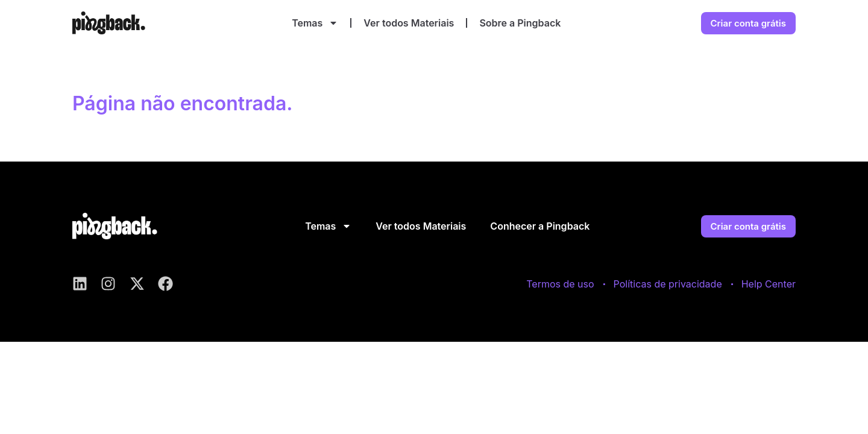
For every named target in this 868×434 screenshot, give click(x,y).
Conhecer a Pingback (540, 226)
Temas (315, 23)
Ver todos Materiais (409, 23)
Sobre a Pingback (520, 23)
